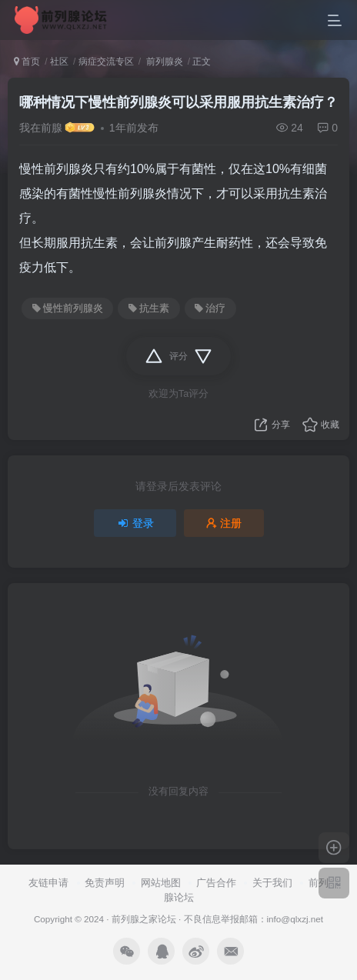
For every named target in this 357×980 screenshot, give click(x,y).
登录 (135, 523)
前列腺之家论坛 (144, 919)
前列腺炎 (163, 62)
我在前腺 (41, 128)
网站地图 (161, 883)
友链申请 (48, 883)
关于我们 (272, 883)
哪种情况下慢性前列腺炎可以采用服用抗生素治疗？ (178, 102)
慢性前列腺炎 (68, 308)
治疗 (210, 308)
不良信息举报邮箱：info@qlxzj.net (254, 919)
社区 (59, 62)
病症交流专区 (106, 62)
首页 (27, 62)
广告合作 (216, 883)
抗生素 (149, 308)
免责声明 (105, 883)
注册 (224, 523)
